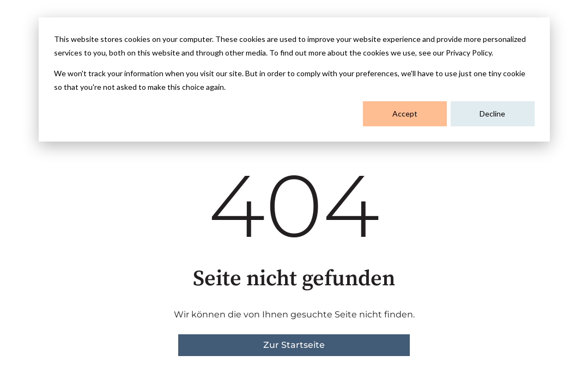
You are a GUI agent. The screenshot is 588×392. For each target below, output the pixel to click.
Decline (492, 114)
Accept (405, 114)
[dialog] (294, 79)
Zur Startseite (294, 345)
